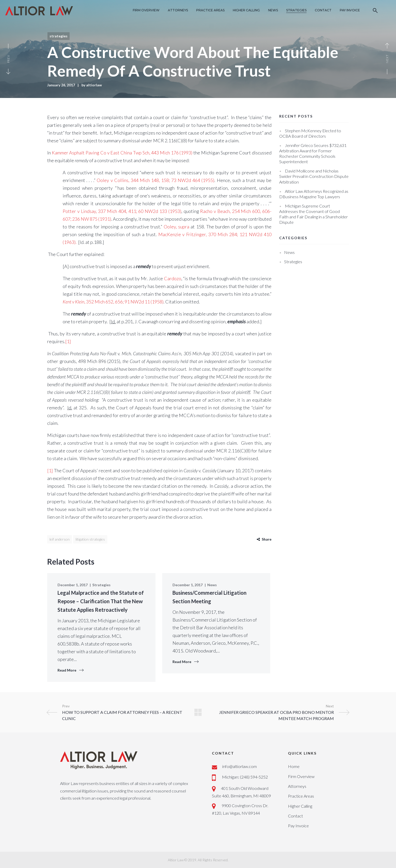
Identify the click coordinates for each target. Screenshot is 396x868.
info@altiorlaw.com (240, 766)
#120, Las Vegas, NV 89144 (236, 813)
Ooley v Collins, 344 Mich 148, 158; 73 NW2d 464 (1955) (155, 180)
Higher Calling (300, 806)
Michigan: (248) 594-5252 (245, 777)
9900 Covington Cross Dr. (245, 805)
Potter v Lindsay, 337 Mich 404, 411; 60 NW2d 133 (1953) (122, 211)
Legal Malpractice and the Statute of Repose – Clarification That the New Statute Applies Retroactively (101, 601)
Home (294, 766)
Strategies (59, 36)
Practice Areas (301, 796)
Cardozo (173, 278)
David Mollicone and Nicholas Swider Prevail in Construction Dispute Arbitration (314, 176)
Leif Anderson (60, 539)
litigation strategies (90, 539)
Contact (295, 816)
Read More (67, 670)
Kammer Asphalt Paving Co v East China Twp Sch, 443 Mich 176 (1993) (122, 153)
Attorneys (297, 786)
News (212, 585)
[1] (68, 341)
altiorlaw (94, 85)
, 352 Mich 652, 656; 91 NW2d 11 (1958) (113, 302)
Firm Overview (301, 776)
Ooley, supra (177, 227)
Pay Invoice (298, 826)
